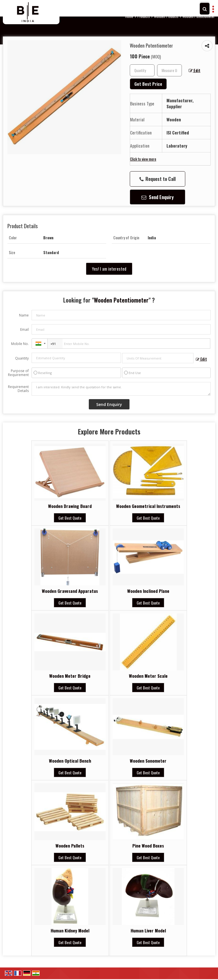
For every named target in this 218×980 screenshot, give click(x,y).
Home (129, 16)
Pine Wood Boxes (148, 846)
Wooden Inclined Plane (148, 591)
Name (24, 315)
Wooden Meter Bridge (70, 676)
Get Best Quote (70, 518)
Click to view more (143, 159)
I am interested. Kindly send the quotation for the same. (121, 389)
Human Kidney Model (70, 930)
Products (144, 16)
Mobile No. (20, 344)
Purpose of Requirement (18, 373)
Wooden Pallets (70, 846)
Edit (195, 70)
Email (24, 329)
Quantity (22, 358)
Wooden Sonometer (148, 761)
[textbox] (169, 70)
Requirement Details (18, 389)
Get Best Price (148, 84)
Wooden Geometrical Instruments (148, 506)
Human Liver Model (148, 930)
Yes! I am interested (109, 269)
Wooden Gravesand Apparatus (70, 591)
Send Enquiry (158, 197)
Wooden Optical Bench (70, 761)
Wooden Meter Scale (148, 676)
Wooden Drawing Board (70, 506)
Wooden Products (166, 16)
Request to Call (158, 179)
